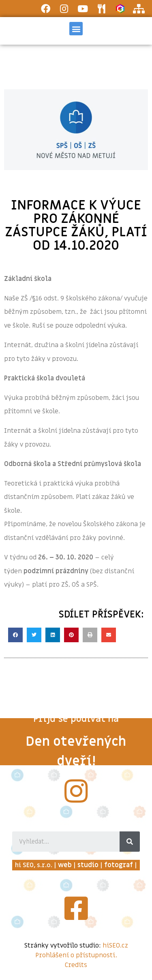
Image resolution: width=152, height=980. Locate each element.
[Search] (130, 842)
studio (88, 865)
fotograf (119, 865)
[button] (76, 29)
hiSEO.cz (115, 945)
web (65, 865)
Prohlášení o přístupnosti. (76, 955)
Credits (76, 965)
